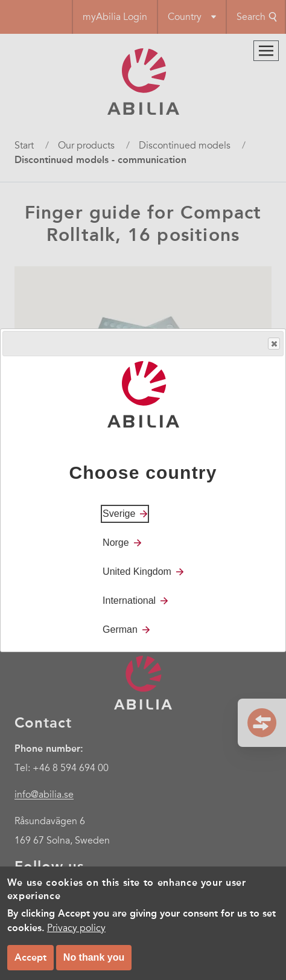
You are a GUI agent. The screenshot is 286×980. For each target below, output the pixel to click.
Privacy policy (76, 928)
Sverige (119, 514)
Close (273, 344)
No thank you (94, 957)
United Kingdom (137, 572)
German (120, 629)
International (129, 600)
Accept (30, 957)
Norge (116, 543)
